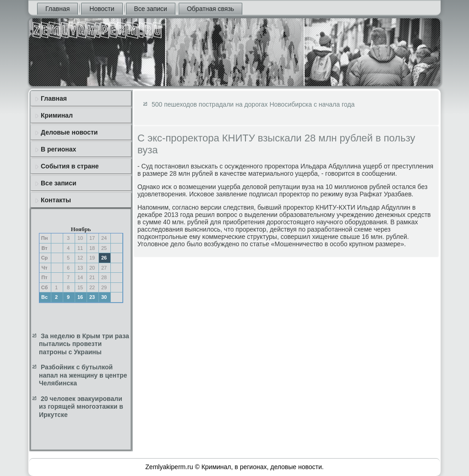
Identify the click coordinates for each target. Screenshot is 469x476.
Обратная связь (210, 9)
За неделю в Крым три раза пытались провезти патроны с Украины (84, 344)
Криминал (57, 115)
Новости (102, 9)
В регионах (58, 149)
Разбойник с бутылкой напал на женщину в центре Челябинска (83, 375)
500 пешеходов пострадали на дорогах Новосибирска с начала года (253, 104)
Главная (57, 9)
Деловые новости (69, 132)
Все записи (151, 9)
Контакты (56, 200)
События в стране (70, 166)
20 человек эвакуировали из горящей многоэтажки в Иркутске (81, 407)
